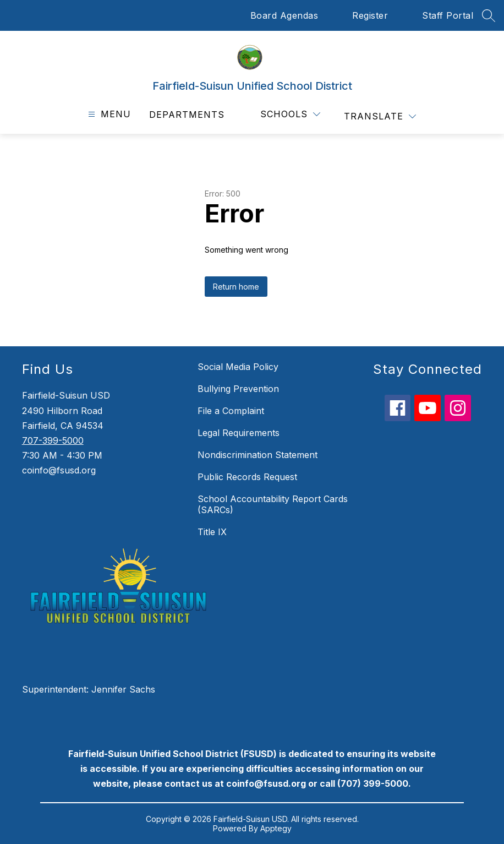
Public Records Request (247, 477)
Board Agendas (284, 15)
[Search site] (489, 15)
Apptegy (276, 828)
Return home (236, 287)
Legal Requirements (239, 433)
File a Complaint (231, 411)
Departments (187, 115)
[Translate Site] (380, 116)
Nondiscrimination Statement (258, 455)
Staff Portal (448, 15)
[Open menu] (108, 114)
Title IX (212, 532)
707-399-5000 (53, 440)
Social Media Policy (238, 367)
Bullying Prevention (238, 389)
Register (370, 15)
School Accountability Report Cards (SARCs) (273, 504)
